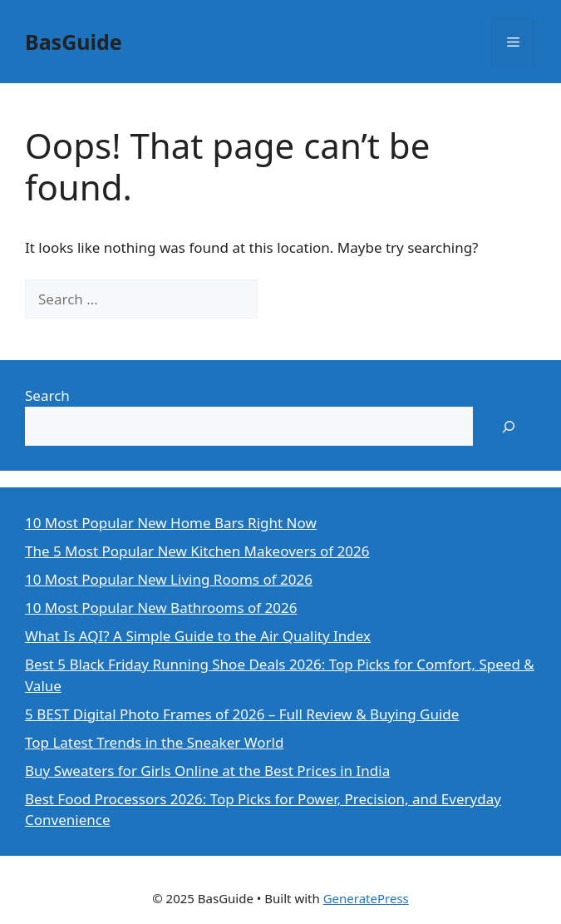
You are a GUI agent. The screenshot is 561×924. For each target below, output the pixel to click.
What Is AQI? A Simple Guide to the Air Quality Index (198, 636)
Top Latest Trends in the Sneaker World (154, 742)
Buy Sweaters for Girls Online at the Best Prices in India (207, 771)
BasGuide (74, 42)
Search (47, 395)
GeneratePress (366, 898)
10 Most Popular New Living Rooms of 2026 (169, 579)
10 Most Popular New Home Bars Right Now (171, 523)
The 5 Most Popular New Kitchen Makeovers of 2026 (197, 551)
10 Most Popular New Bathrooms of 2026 (161, 608)
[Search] (285, 299)
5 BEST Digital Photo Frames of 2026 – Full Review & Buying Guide (242, 714)
